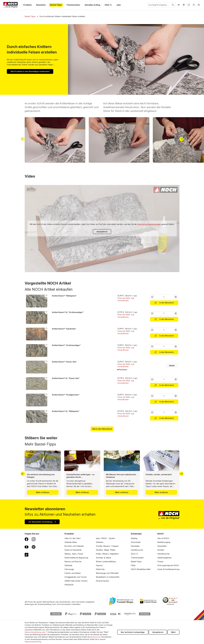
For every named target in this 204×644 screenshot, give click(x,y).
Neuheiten (135, 546)
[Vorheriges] (23, 139)
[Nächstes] (181, 139)
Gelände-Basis (71, 542)
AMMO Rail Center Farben (76, 581)
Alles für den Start (72, 538)
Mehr (173, 632)
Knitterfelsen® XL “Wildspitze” (66, 411)
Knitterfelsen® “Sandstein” (64, 329)
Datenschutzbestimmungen (149, 224)
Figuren (99, 565)
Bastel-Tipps (136, 562)
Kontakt (161, 550)
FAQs (133, 565)
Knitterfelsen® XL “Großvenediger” (68, 312)
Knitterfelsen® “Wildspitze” (64, 296)
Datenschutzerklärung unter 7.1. (36, 632)
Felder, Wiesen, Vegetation (107, 554)
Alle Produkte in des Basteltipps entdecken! (30, 71)
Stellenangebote (164, 558)
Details (172, 366)
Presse (160, 562)
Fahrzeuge (69, 569)
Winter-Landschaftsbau (106, 562)
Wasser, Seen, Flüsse (74, 554)
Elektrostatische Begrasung (76, 558)
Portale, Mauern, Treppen (107, 546)
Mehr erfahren (43, 492)
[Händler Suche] (184, 5)
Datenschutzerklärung (33, 642)
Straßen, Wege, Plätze (106, 550)
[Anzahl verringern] (152, 297)
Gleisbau (100, 542)
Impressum (96, 637)
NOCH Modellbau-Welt (141, 569)
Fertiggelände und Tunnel (75, 577)
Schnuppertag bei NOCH (168, 565)
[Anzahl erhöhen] (176, 297)
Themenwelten (137, 558)
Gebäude (68, 565)
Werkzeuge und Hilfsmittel (107, 573)
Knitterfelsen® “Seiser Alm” (64, 362)
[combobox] (159, 5)
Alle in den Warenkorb (102, 429)
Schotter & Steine (103, 558)
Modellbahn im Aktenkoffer (108, 577)
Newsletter (162, 546)
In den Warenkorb (164, 302)
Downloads (136, 542)
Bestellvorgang (164, 542)
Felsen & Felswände (73, 550)
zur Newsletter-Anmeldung (42, 522)
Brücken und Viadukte (74, 546)
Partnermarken (103, 581)
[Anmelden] (194, 5)
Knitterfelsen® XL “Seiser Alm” (66, 378)
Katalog (134, 538)
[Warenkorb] (199, 5)
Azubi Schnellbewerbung (168, 569)
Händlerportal (163, 554)
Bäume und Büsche (73, 562)
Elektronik (100, 569)
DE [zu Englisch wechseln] (179, 5)
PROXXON (69, 585)
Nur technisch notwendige (133, 632)
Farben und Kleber (73, 573)
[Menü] (178, 598)
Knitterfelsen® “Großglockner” (66, 395)
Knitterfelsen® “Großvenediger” (66, 345)
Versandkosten (65, 602)
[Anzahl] (164, 297)
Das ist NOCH (163, 538)
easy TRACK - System (105, 538)
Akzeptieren (102, 232)
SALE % (134, 554)
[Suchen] (173, 5)
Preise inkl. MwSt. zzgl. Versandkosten (126, 299)
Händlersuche (137, 550)
